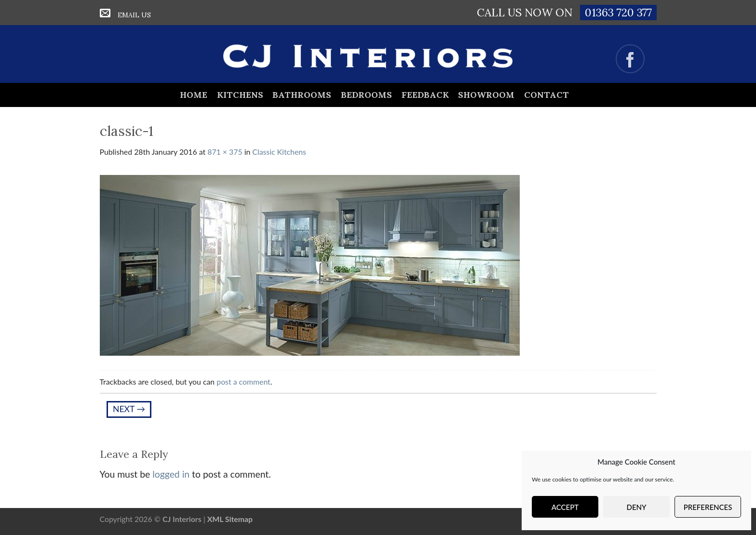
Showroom (486, 95)
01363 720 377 (618, 12)
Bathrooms (302, 95)
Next (129, 409)
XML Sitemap (230, 519)
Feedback (425, 95)
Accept (565, 507)
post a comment (243, 381)
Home (194, 95)
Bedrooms (366, 95)
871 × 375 (225, 152)
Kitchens (240, 95)
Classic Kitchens (279, 152)
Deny (637, 507)
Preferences (708, 507)
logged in (171, 474)
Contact (547, 95)
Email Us (134, 15)
